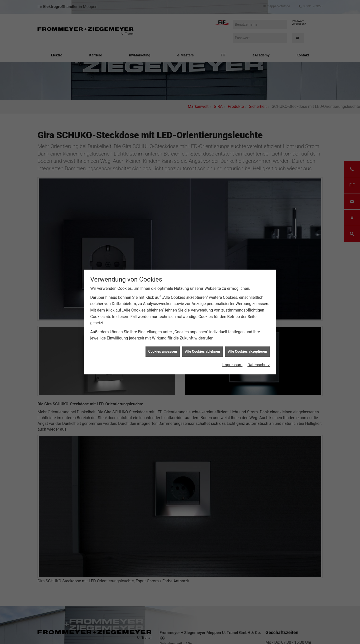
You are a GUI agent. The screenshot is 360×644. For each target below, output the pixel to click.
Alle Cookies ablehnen (202, 333)
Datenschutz (259, 347)
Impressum (232, 347)
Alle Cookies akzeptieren (247, 333)
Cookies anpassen (163, 333)
